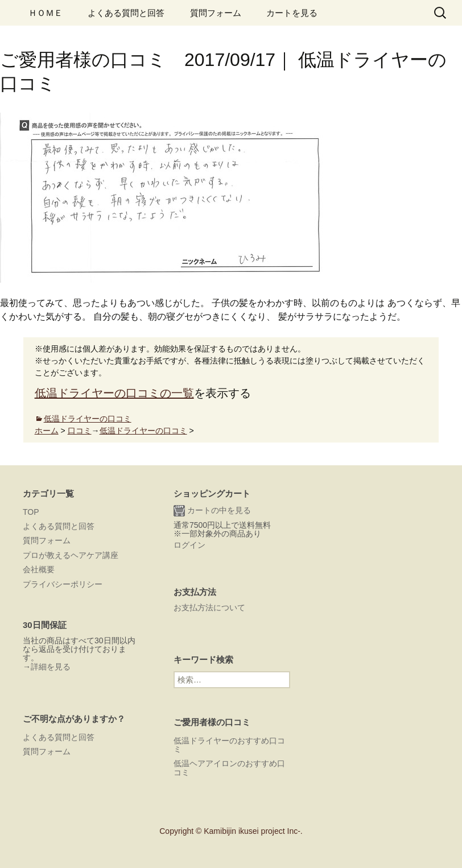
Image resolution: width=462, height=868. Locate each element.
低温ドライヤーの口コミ (88, 419)
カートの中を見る (212, 511)
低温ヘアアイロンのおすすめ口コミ (229, 768)
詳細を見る (51, 667)
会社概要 (39, 569)
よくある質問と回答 (126, 13)
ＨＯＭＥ (46, 13)
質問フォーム (216, 13)
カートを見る (292, 13)
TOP (31, 512)
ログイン (189, 545)
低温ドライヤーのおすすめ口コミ (229, 745)
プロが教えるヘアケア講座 (71, 555)
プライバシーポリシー (63, 584)
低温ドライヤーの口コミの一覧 (114, 393)
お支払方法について (209, 607)
